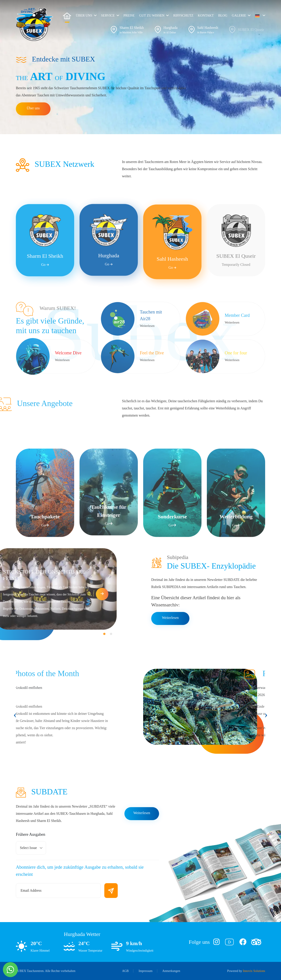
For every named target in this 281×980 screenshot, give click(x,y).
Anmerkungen (171, 971)
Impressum (146, 971)
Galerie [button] (239, 15)
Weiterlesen (170, 618)
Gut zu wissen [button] (152, 15)
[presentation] (15, 715)
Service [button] (108, 15)
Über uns (33, 108)
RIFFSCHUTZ (183, 15)
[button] (260, 16)
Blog (223, 15)
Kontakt (206, 15)
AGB (125, 971)
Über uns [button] (84, 15)
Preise (129, 15)
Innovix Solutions (254, 971)
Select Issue (28, 848)
